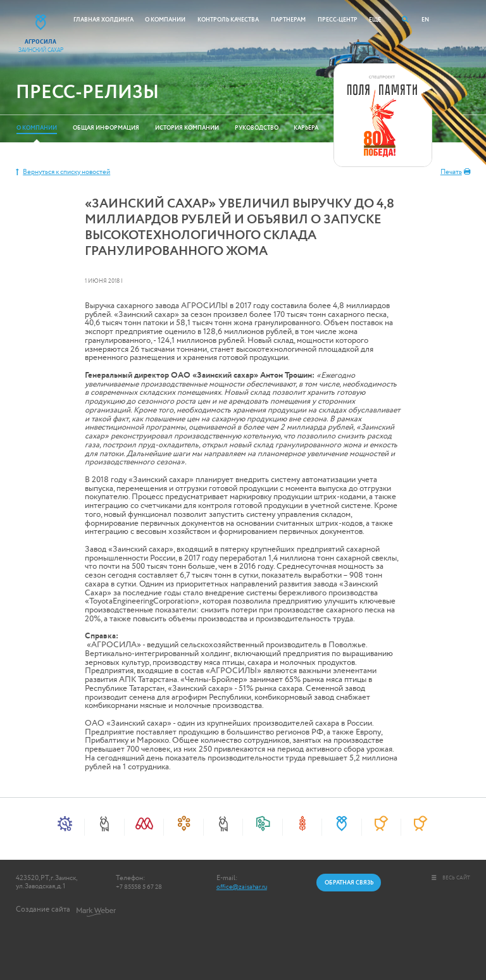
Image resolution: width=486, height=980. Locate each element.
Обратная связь (349, 883)
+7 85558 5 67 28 (139, 887)
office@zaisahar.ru (242, 887)
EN (425, 20)
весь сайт (451, 878)
